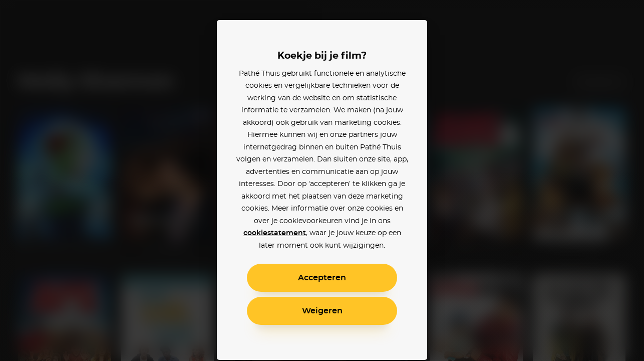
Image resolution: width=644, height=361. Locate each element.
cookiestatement (275, 233)
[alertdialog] (322, 180)
